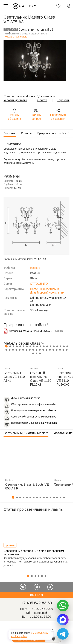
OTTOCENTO (39, 284)
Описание (10, 133)
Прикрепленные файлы (53, 133)
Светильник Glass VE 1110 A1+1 (14, 377)
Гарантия (63, 100)
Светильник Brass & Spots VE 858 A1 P (27, 486)
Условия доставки (15, 100)
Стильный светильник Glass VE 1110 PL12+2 (41, 379)
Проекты (10, 546)
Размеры (27, 133)
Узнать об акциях (14, 117)
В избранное (53, 639)
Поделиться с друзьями (58, 117)
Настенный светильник (45, 289)
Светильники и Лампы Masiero (26, 433)
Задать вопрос (36, 117)
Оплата (42, 100)
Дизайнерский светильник (47, 293)
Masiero (35, 268)
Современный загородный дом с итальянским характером (34, 553)
